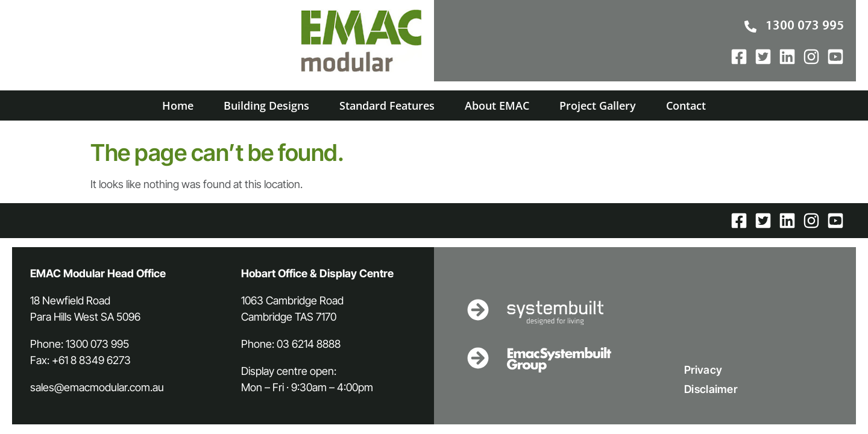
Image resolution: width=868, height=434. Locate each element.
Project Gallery (598, 105)
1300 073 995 (97, 344)
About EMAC (497, 105)
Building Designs (266, 105)
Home (178, 105)
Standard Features (387, 105)
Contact (686, 105)
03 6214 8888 (309, 344)
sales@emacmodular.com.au (97, 387)
